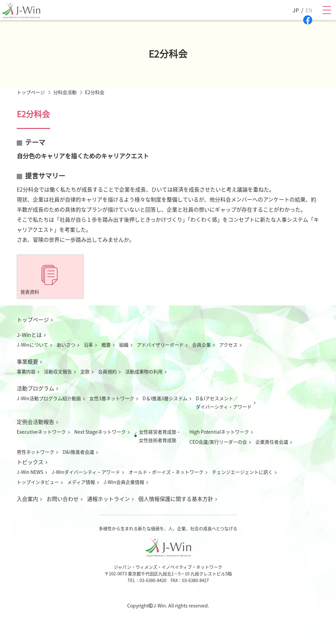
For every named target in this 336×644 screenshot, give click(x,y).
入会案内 (27, 499)
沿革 (88, 345)
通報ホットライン (108, 499)
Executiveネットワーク (41, 432)
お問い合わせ (63, 499)
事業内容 (26, 371)
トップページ (33, 319)
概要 (106, 345)
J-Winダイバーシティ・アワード (86, 472)
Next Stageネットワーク (100, 432)
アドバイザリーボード (160, 345)
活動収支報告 (58, 371)
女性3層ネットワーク (112, 398)
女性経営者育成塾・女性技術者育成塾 (160, 436)
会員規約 (107, 371)
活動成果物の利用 (144, 371)
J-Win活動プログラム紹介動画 (49, 398)
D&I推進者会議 (78, 452)
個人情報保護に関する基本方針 (176, 499)
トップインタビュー (38, 482)
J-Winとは (29, 335)
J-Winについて (32, 345)
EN (309, 10)
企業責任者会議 (272, 442)
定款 (85, 371)
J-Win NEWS (30, 472)
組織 (124, 345)
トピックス (30, 462)
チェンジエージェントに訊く (242, 472)
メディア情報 (81, 482)
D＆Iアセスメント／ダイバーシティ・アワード (224, 402)
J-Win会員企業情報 (124, 482)
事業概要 (27, 361)
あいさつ (66, 345)
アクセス (228, 345)
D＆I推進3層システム (165, 398)
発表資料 (30, 292)
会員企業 (201, 345)
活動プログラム (35, 388)
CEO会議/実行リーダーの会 (218, 442)
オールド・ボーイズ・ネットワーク (166, 472)
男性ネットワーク (35, 452)
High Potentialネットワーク (219, 432)
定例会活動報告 (35, 422)
